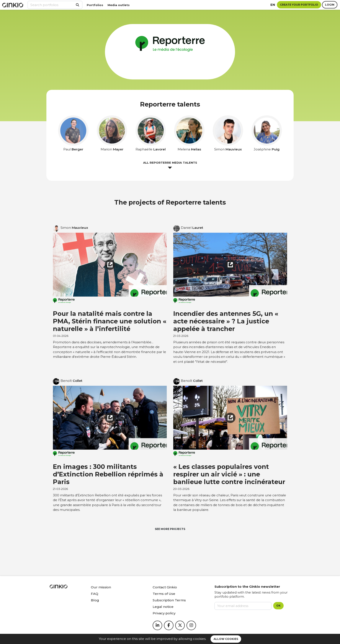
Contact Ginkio (165, 587)
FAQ (95, 594)
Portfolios (95, 5)
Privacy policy (164, 613)
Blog (95, 600)
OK (278, 606)
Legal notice (163, 607)
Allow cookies (226, 639)
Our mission (101, 587)
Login (330, 5)
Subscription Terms (169, 600)
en (273, 5)
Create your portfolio (299, 5)
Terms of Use (164, 594)
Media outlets (119, 5)
